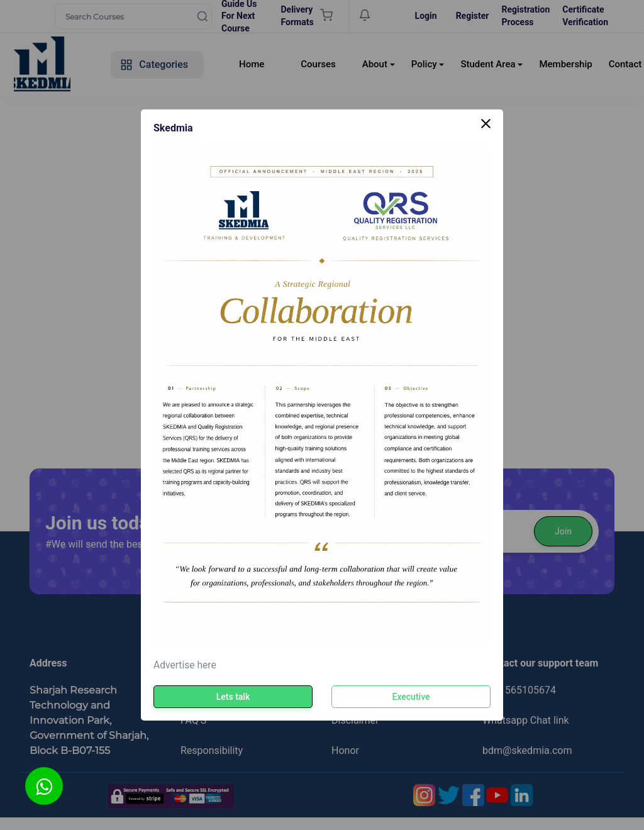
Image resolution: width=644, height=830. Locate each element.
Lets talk (233, 697)
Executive (411, 697)
